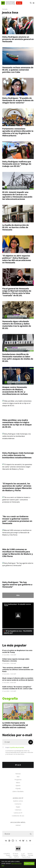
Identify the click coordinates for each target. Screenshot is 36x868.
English (8, 855)
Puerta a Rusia (26, 857)
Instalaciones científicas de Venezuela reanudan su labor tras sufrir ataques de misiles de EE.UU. (18, 358)
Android (18, 825)
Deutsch (30, 854)
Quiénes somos (18, 801)
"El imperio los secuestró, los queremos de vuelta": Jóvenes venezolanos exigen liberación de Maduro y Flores (17, 487)
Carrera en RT (18, 813)
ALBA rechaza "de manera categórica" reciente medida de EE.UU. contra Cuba (17, 688)
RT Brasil (16, 854)
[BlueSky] (23, 841)
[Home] (3, 3)
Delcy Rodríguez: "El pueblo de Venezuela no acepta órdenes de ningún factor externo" (18, 100)
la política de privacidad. (17, 747)
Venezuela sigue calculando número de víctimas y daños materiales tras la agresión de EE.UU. (17, 325)
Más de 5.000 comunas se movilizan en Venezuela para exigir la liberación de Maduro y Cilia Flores (18, 553)
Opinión (18, 786)
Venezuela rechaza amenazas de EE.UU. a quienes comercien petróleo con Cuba (18, 70)
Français (16, 855)
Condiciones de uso (18, 816)
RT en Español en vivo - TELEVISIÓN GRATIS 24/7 (18, 632)
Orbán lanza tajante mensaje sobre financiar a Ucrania (16, 660)
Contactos (18, 804)
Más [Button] (18, 595)
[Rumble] (9, 841)
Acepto (15, 747)
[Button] (31, 3)
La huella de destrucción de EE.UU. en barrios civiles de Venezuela (16, 227)
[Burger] (33, 3)
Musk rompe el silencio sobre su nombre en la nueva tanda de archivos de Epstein (18, 679)
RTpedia (18, 788)
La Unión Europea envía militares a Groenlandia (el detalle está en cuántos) (15, 725)
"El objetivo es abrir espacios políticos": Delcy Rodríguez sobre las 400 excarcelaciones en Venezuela (17, 259)
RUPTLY (17, 857)
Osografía (10, 698)
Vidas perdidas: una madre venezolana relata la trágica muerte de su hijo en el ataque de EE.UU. (17, 423)
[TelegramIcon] (20, 841)
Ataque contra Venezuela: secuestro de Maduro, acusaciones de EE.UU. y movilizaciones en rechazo (15, 391)
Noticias (18, 774)
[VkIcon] (6, 841)
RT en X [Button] (18, 765)
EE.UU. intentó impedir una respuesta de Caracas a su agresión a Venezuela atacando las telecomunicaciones (17, 196)
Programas (18, 780)
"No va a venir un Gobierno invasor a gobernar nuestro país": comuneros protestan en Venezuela (17, 520)
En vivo (19, 3)
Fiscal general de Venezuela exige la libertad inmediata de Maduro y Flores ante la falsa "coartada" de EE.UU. (17, 292)
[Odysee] (13, 841)
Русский (31, 855)
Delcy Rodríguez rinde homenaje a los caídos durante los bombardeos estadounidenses (18, 455)
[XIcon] (16, 841)
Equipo (18, 807)
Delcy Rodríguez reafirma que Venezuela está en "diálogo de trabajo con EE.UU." (17, 164)
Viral (18, 777)
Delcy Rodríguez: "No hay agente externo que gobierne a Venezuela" (17, 585)
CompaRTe (7, 854)
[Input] (18, 742)
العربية (23, 854)
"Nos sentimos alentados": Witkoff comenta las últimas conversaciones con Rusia (18, 669)
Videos (18, 783)
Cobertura (18, 810)
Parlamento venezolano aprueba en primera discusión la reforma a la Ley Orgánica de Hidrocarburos (18, 132)
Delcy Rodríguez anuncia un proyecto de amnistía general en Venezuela (18, 39)
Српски (23, 855)
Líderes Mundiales (18, 791)
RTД (10, 857)
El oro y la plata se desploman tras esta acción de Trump (17, 651)
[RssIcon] (27, 841)
